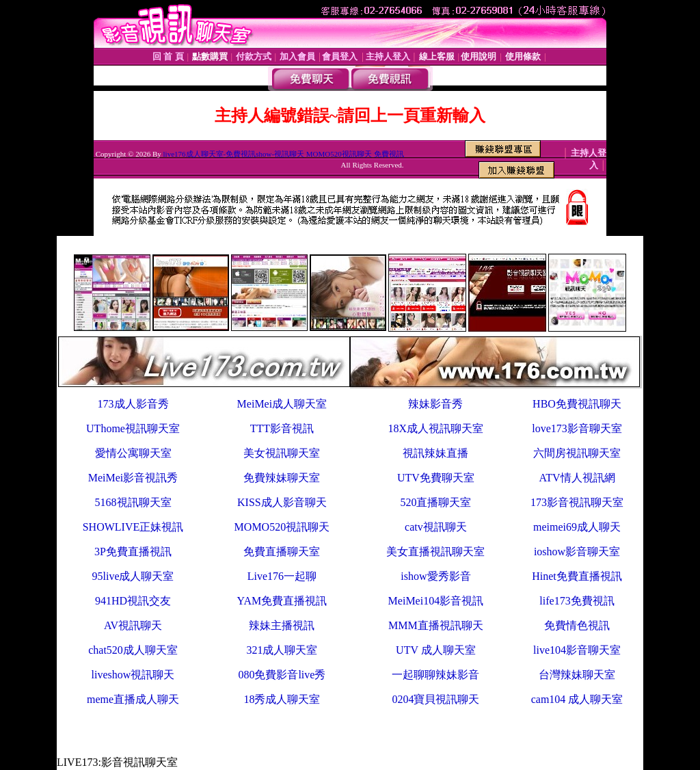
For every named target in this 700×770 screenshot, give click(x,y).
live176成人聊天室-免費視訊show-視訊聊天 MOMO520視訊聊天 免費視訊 (284, 154)
